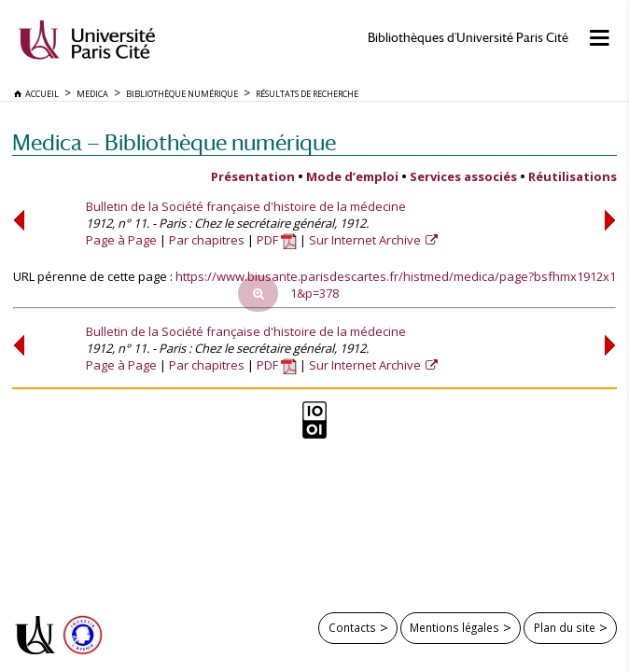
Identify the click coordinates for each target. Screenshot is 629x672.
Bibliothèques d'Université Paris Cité (468, 38)
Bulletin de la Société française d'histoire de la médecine (246, 206)
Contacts (352, 627)
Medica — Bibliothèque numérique (174, 142)
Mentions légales (454, 627)
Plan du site (565, 627)
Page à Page (121, 240)
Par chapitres (207, 240)
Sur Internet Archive (366, 240)
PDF (277, 240)
